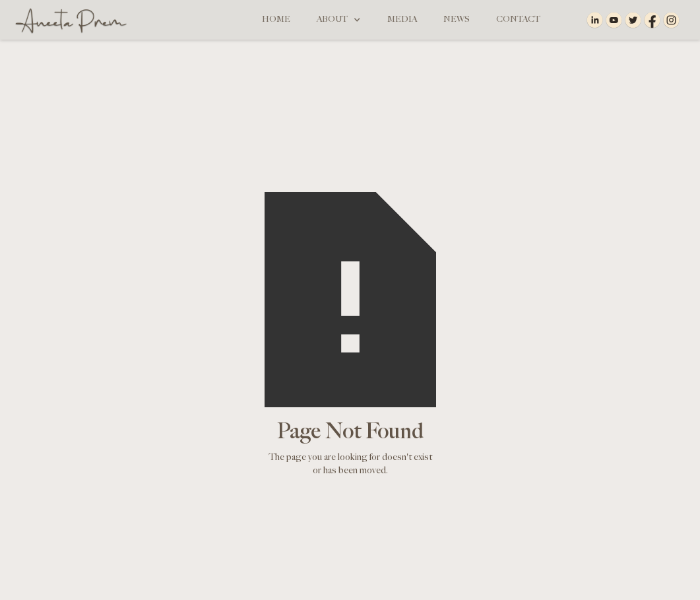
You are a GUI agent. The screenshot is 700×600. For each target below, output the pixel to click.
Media (402, 19)
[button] (339, 20)
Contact (518, 19)
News (457, 19)
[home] (67, 20)
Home (276, 19)
